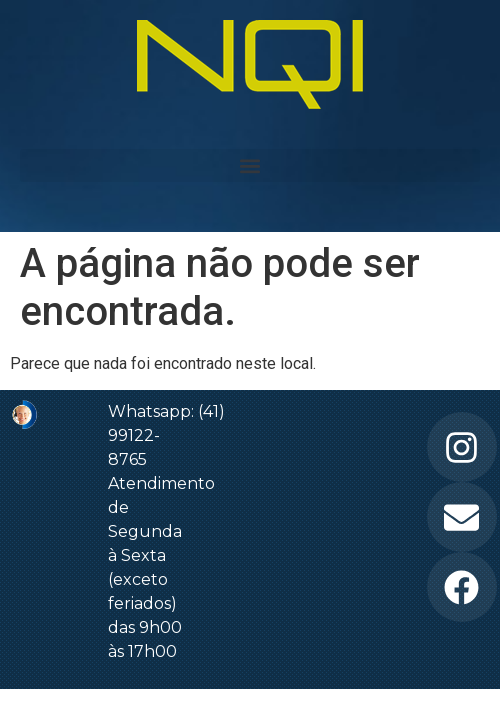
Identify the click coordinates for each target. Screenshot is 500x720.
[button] (250, 165)
